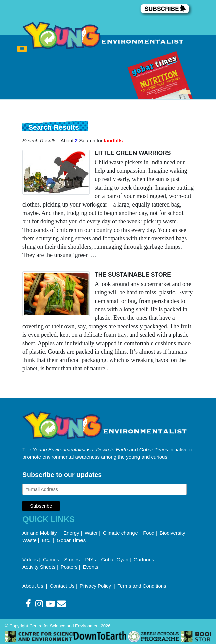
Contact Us (62, 586)
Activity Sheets (39, 567)
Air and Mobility (40, 533)
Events (91, 567)
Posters (69, 567)
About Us (34, 586)
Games (51, 559)
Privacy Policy (96, 586)
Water (91, 533)
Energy (71, 533)
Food (149, 533)
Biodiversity (173, 533)
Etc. (46, 540)
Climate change (120, 533)
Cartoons (144, 559)
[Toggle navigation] (22, 49)
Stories (72, 559)
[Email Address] (105, 489)
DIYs (91, 559)
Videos (30, 559)
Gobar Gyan (115, 559)
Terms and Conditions (142, 586)
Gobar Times (71, 540)
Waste (30, 540)
